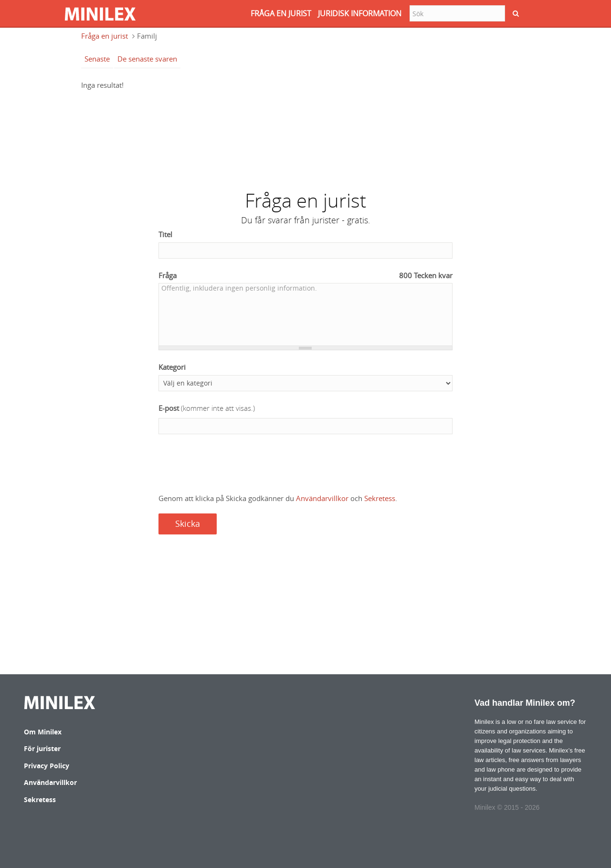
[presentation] (231, 465)
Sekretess (380, 498)
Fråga (306, 276)
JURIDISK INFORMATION (360, 13)
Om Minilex (43, 732)
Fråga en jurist (105, 36)
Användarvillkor (322, 498)
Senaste (97, 59)
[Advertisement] (305, 136)
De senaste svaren (147, 59)
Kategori (172, 367)
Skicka (188, 523)
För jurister (42, 748)
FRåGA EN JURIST (281, 13)
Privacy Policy (47, 766)
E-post (207, 408)
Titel (165, 234)
